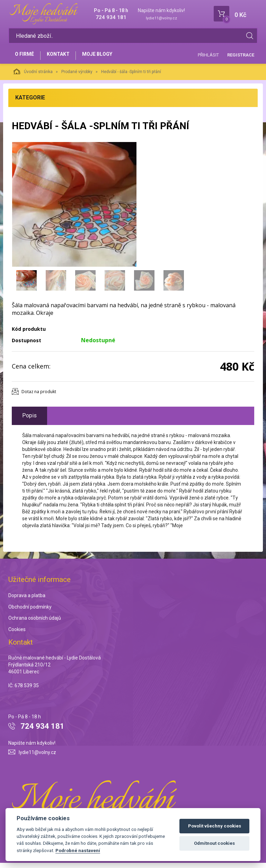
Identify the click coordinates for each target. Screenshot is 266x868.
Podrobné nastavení (78, 850)
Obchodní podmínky (30, 612)
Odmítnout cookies (214, 843)
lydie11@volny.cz (161, 18)
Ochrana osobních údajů (35, 623)
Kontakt (62, 58)
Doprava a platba (27, 601)
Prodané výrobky (77, 77)
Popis (29, 421)
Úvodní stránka (33, 77)
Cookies (17, 635)
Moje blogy (104, 58)
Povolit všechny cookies (215, 826)
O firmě (26, 58)
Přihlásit (208, 57)
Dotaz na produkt (39, 397)
